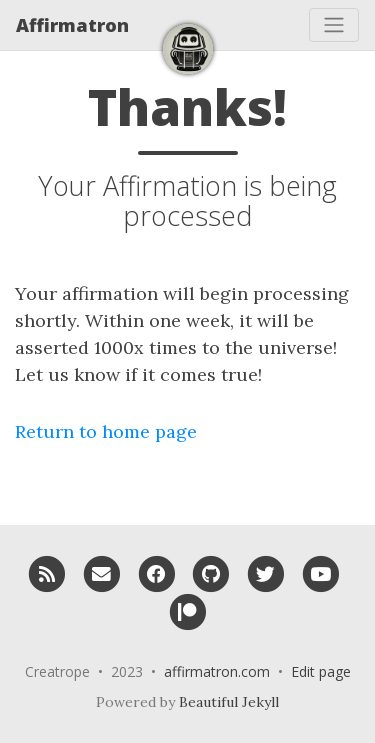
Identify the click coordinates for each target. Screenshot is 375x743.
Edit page (321, 671)
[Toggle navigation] (334, 25)
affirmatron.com (217, 671)
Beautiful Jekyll (229, 702)
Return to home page (106, 431)
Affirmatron (72, 25)
